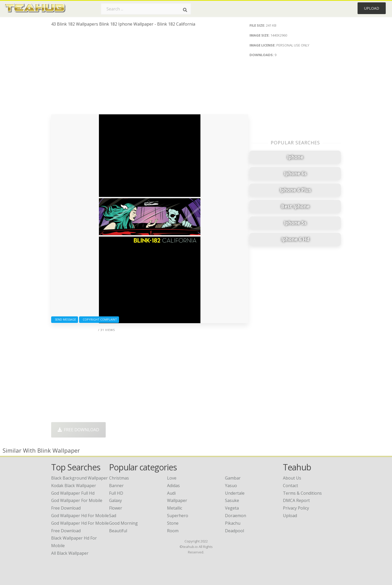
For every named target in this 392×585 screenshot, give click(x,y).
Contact (290, 486)
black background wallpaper (79, 478)
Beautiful (118, 531)
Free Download (78, 430)
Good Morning (123, 523)
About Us (292, 478)
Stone (173, 523)
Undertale (235, 493)
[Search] (185, 10)
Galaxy (115, 500)
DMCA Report (296, 500)
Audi (171, 493)
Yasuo (231, 486)
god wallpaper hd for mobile (80, 516)
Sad (113, 516)
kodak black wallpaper (74, 486)
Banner (116, 486)
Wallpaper (177, 500)
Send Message (65, 319)
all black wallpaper (70, 553)
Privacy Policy (296, 508)
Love (172, 478)
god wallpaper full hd (73, 493)
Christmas (119, 478)
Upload (372, 8)
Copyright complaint (99, 319)
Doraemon (236, 516)
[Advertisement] (150, 73)
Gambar (233, 478)
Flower (116, 508)
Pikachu (233, 523)
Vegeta (232, 508)
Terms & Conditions (302, 493)
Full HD (116, 493)
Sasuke (232, 500)
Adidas (173, 486)
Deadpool (234, 531)
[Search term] (146, 9)
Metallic (175, 508)
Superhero (178, 516)
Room (173, 531)
